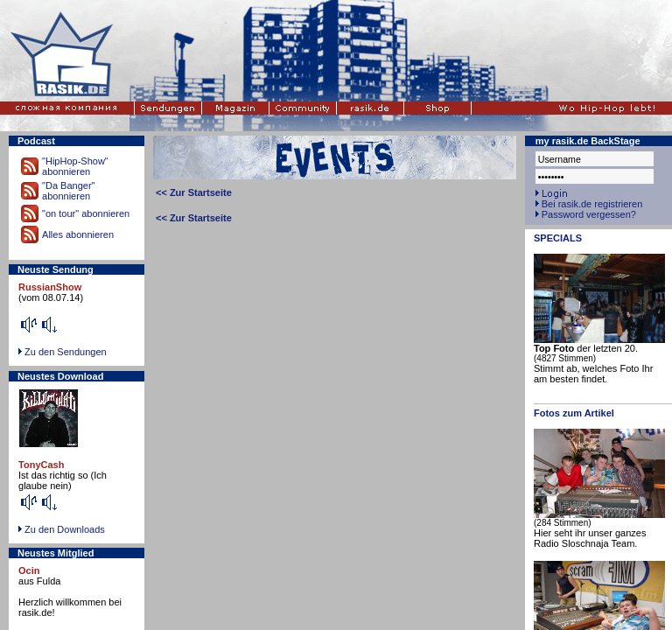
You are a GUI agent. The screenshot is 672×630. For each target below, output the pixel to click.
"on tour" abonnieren (86, 213)
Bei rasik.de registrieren (592, 204)
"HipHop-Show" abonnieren (75, 166)
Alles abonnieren (78, 234)
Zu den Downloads (65, 529)
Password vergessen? (589, 214)
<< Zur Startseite (194, 192)
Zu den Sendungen (66, 352)
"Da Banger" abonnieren (68, 191)
